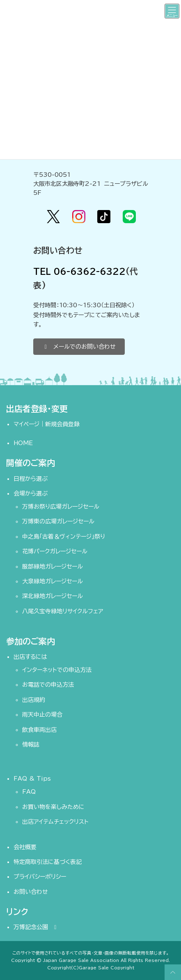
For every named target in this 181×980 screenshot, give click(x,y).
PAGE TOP (172, 972)
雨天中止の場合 (42, 715)
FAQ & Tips (32, 779)
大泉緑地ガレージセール (53, 581)
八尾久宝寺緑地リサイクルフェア (63, 611)
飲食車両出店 (39, 730)
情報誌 (31, 745)
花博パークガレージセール (55, 551)
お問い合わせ (31, 892)
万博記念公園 (36, 927)
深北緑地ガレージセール (53, 596)
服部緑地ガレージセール (53, 566)
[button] (79, 347)
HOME (23, 443)
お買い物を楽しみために (53, 807)
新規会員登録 (62, 424)
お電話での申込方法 (48, 685)
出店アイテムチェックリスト (55, 822)
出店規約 (34, 700)
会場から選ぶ (31, 493)
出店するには (30, 657)
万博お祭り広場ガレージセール (61, 507)
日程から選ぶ (31, 478)
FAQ (29, 792)
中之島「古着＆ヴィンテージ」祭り (64, 537)
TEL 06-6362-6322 (79, 271)
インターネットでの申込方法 (57, 670)
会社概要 (25, 847)
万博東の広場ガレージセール (58, 521)
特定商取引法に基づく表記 (48, 862)
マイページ (26, 424)
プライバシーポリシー (40, 877)
